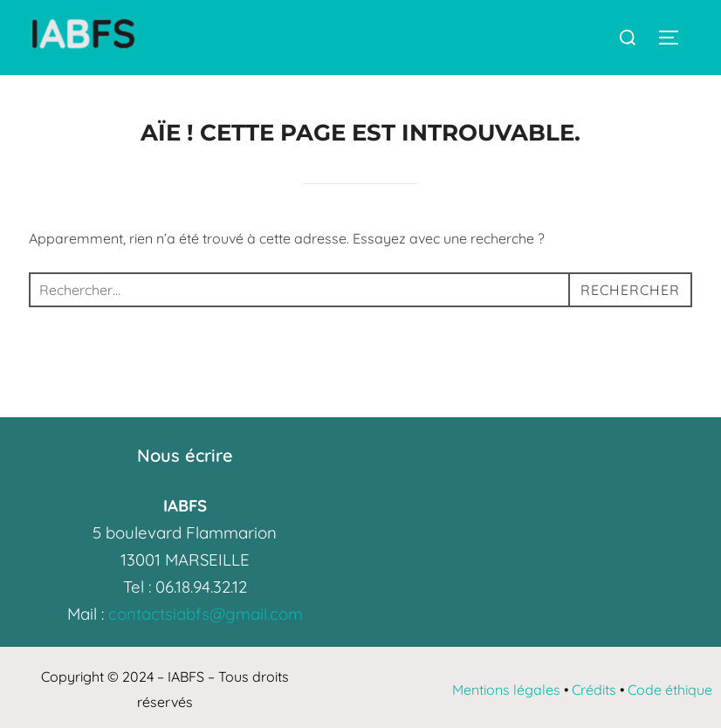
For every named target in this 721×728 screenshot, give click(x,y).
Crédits (594, 690)
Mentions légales (506, 690)
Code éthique (670, 690)
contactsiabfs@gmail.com (206, 614)
